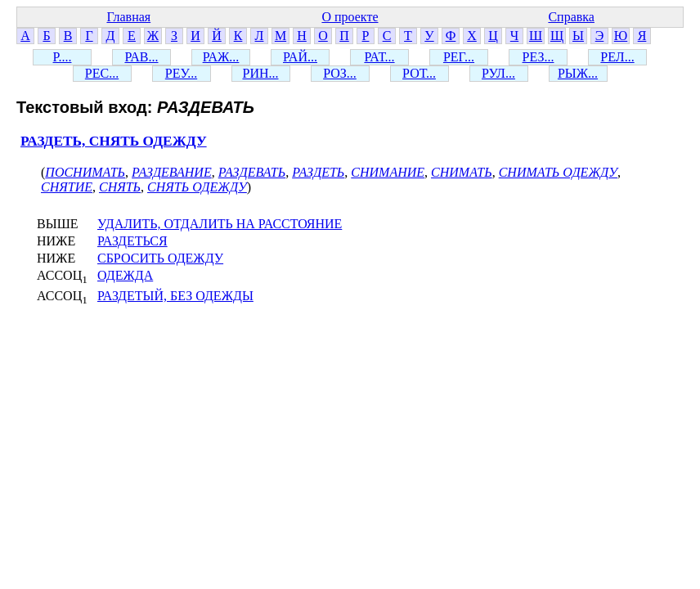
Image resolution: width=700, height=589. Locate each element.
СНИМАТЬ (462, 172)
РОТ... (419, 73)
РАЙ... (300, 57)
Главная (128, 17)
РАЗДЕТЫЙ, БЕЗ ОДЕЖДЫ (175, 296)
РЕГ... (459, 57)
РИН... (260, 73)
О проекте (350, 17)
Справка (571, 17)
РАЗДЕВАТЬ (252, 172)
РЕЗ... (538, 57)
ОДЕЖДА (125, 275)
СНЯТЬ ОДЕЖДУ (197, 187)
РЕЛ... (617, 57)
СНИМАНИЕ (388, 172)
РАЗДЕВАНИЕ (172, 172)
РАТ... (379, 57)
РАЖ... (221, 57)
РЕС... (102, 73)
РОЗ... (340, 73)
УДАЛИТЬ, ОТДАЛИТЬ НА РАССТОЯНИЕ (220, 224)
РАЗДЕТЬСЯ (132, 241)
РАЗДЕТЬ (318, 172)
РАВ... (141, 57)
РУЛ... (498, 73)
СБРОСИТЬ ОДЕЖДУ (160, 258)
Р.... (63, 57)
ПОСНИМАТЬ (85, 172)
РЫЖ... (578, 73)
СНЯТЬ (120, 187)
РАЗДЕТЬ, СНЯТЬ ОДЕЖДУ (114, 141)
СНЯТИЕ (67, 187)
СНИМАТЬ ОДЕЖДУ (558, 172)
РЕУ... (181, 73)
